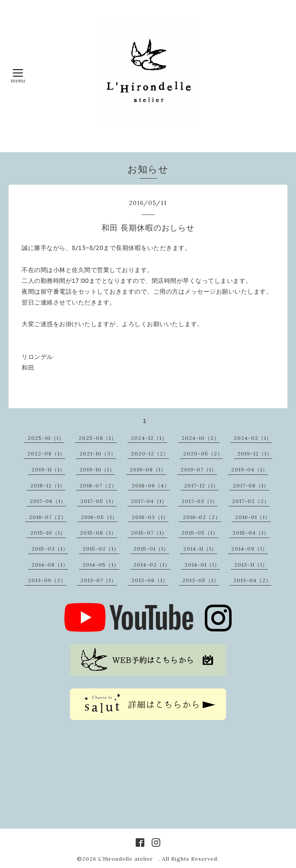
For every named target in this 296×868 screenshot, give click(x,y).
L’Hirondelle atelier (128, 859)
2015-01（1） (151, 549)
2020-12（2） (150, 453)
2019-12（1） (255, 453)
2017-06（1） (48, 501)
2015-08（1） (98, 533)
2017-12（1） (201, 485)
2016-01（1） (253, 517)
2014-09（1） (250, 549)
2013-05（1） (201, 580)
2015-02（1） (101, 549)
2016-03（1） (150, 517)
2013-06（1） (150, 580)
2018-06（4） (151, 485)
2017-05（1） (99, 501)
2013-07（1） (99, 580)
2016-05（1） (99, 517)
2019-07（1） (199, 469)
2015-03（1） (50, 549)
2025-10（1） (46, 438)
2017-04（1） (149, 501)
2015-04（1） (251, 533)
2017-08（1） (251, 485)
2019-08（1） (148, 469)
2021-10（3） (98, 453)
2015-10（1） (48, 533)
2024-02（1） (253, 438)
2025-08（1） (98, 438)
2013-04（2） (252, 580)
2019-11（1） (48, 469)
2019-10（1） (97, 469)
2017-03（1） (200, 501)
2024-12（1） (149, 438)
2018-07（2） (98, 485)
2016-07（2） (48, 517)
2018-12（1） (48, 485)
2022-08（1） (46, 453)
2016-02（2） (202, 517)
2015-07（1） (149, 533)
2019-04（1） (250, 469)
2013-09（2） (47, 580)
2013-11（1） (251, 565)
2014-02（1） (152, 565)
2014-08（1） (50, 565)
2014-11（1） (200, 549)
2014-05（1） (101, 565)
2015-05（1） (200, 533)
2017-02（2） (251, 501)
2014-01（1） (202, 565)
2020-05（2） (203, 453)
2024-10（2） (201, 438)
